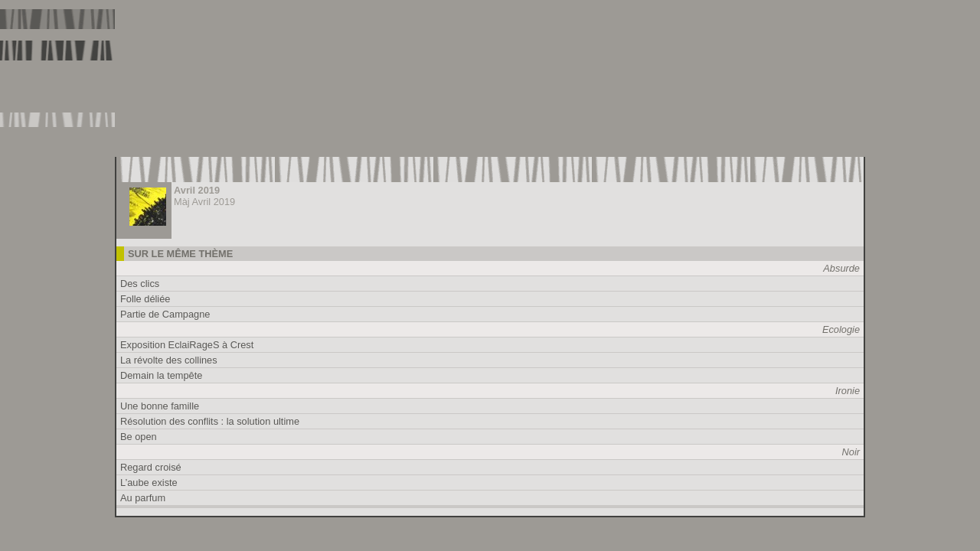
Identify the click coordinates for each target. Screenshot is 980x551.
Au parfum (143, 498)
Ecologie (841, 329)
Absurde (841, 268)
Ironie (848, 391)
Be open (139, 437)
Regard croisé (151, 467)
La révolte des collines (169, 360)
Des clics (140, 284)
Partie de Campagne (165, 314)
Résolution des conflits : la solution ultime (210, 421)
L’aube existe (149, 483)
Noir (851, 452)
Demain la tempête (161, 375)
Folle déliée (145, 299)
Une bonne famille (160, 406)
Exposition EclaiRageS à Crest (187, 345)
